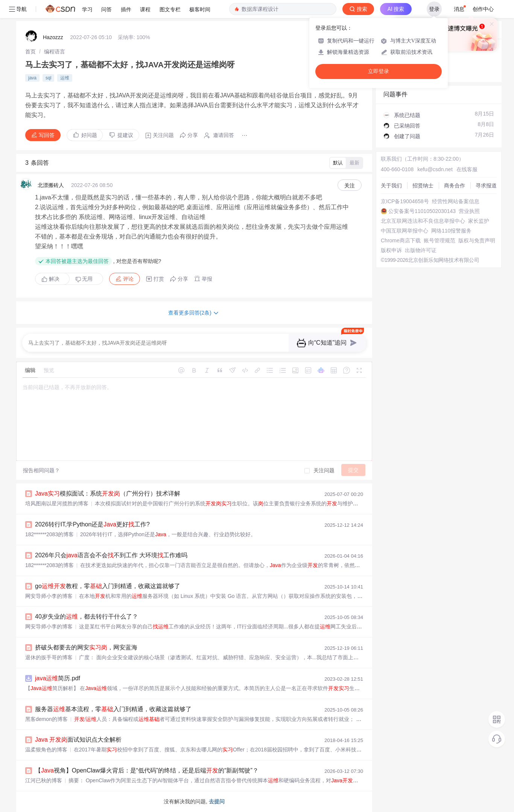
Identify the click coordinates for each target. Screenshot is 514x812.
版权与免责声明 (477, 240)
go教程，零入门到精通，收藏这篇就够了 (108, 586)
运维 (65, 78)
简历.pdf (58, 678)
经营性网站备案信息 (456, 201)
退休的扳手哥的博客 (49, 657)
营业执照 (469, 211)
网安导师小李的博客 (49, 596)
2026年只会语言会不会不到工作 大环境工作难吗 (111, 555)
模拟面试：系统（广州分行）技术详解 (108, 493)
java (32, 78)
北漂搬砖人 (51, 185)
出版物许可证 (421, 250)
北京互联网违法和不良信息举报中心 (423, 221)
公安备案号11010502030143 (422, 211)
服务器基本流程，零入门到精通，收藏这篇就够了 (113, 709)
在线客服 (467, 169)
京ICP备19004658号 (405, 201)
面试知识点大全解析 (78, 740)
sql (48, 78)
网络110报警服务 (451, 231)
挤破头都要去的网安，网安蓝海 (86, 647)
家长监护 (479, 221)
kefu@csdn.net (435, 169)
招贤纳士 (423, 186)
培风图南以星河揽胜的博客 (57, 503)
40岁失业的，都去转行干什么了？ (87, 617)
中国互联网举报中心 (405, 231)
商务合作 (455, 186)
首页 (30, 52)
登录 (434, 9)
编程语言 (55, 52)
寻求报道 (486, 186)
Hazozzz (53, 37)
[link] (30, 52)
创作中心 (483, 9)
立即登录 (379, 71)
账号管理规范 (439, 240)
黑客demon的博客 (46, 719)
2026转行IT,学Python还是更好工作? (92, 524)
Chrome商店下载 (401, 240)
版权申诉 (391, 250)
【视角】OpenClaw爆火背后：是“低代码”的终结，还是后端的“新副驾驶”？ (147, 770)
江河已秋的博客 (44, 780)
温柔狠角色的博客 (46, 750)
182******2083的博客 (49, 534)
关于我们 (391, 186)
